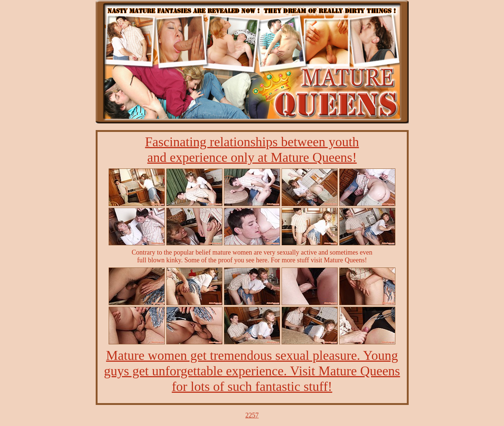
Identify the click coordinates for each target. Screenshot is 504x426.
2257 (252, 415)
